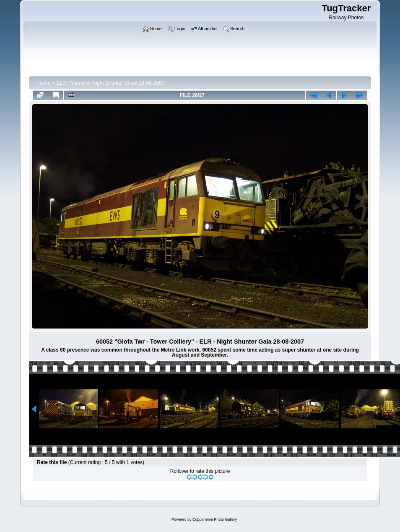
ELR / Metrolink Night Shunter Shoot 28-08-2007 (110, 83)
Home (44, 83)
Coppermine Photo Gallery (215, 519)
